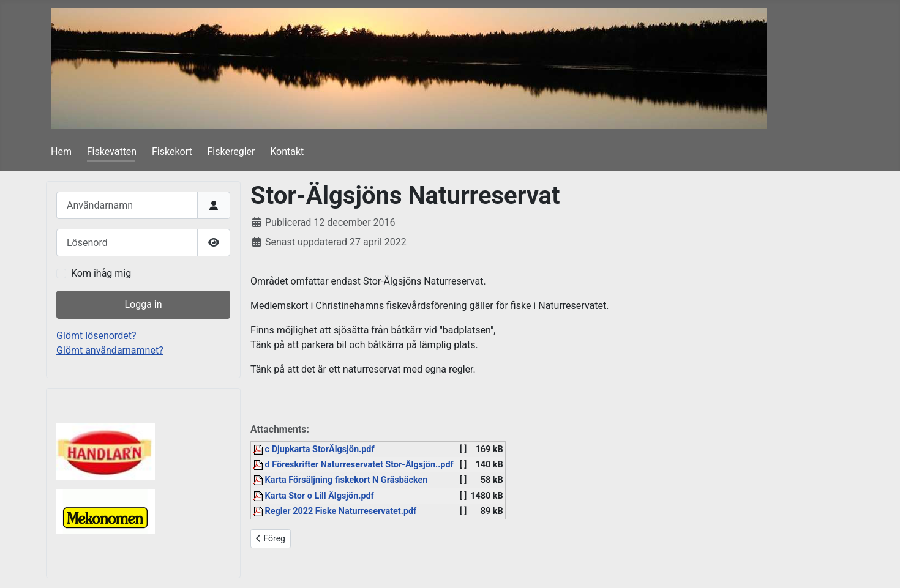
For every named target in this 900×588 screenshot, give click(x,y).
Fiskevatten (112, 151)
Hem (61, 151)
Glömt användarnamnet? (110, 350)
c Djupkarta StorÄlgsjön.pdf (314, 449)
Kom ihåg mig (101, 273)
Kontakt (287, 151)
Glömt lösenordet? (96, 336)
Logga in (143, 304)
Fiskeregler (231, 151)
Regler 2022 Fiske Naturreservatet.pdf (335, 511)
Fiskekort (172, 151)
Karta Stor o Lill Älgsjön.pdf (313, 496)
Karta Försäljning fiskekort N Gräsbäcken (340, 480)
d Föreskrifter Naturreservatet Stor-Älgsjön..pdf (353, 465)
